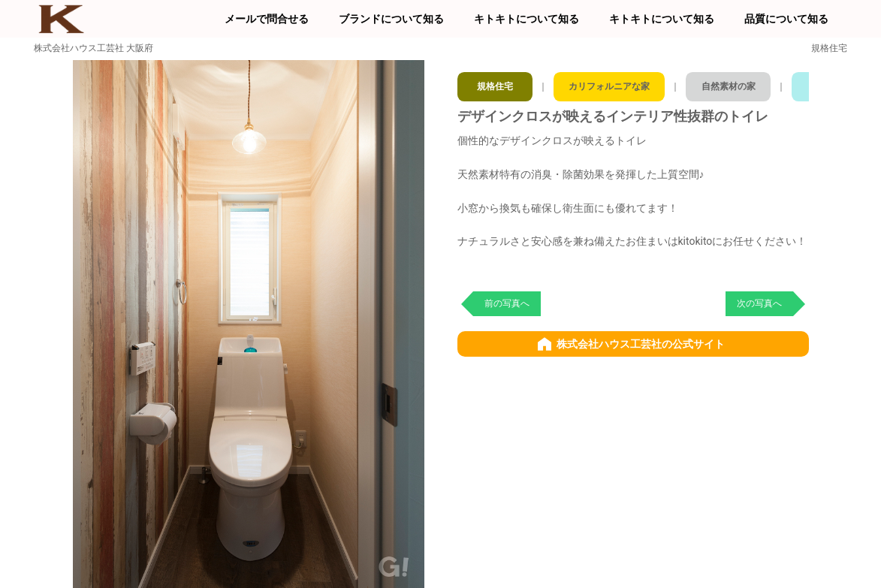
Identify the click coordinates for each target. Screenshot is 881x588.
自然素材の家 (745, 83)
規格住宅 (496, 83)
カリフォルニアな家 (616, 83)
